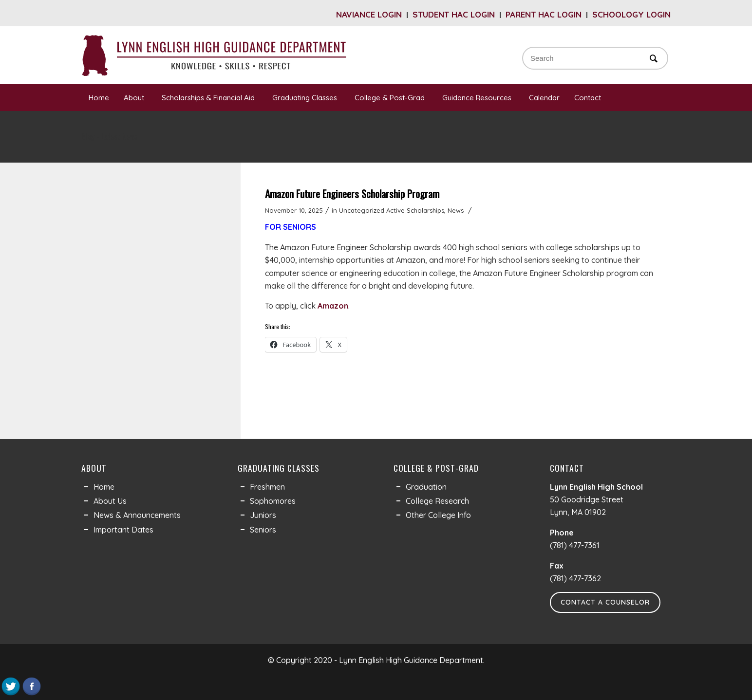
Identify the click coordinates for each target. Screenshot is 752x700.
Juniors (263, 515)
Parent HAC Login (544, 14)
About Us (110, 501)
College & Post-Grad (391, 98)
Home (99, 98)
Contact (589, 98)
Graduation (426, 487)
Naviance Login (369, 14)
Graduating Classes (306, 98)
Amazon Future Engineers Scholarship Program (352, 193)
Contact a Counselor (605, 602)
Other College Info (438, 515)
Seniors (263, 530)
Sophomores (273, 501)
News (456, 210)
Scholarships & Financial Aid (210, 98)
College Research (437, 501)
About (135, 98)
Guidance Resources (478, 98)
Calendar (544, 98)
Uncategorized (362, 210)
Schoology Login (631, 14)
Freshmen (267, 487)
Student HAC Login (454, 14)
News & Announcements (137, 515)
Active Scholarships (415, 210)
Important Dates (123, 530)
